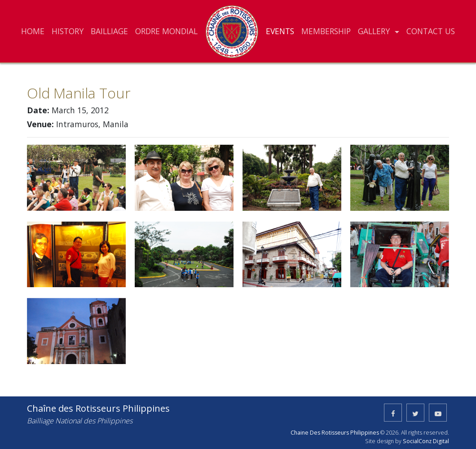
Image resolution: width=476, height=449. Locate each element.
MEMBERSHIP (326, 31)
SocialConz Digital (426, 441)
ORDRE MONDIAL (166, 31)
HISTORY (68, 31)
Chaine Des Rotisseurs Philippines (335, 433)
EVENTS (280, 31)
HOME (33, 31)
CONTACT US (431, 31)
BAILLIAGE (109, 31)
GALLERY (375, 31)
